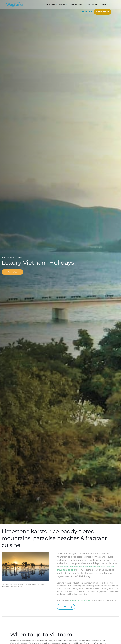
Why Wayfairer (92, 5)
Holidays (62, 5)
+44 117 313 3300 (85, 12)
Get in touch (103, 12)
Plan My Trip (12, 272)
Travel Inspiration (76, 5)
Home (4, 257)
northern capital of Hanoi (80, 600)
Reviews (105, 5)
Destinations (50, 5)
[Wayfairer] (17, 5)
